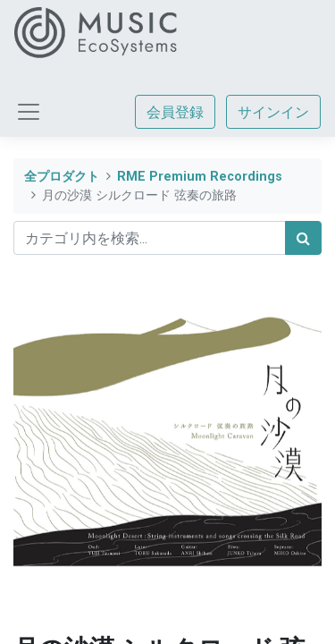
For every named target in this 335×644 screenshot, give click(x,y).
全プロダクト (62, 177)
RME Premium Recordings (200, 177)
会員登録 (175, 112)
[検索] (303, 238)
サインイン (273, 112)
